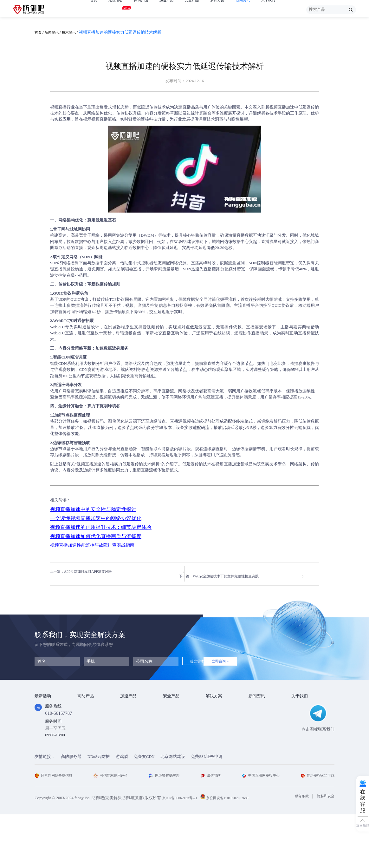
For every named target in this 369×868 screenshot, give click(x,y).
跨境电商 (214, 735)
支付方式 (300, 727)
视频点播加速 (133, 727)
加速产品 (174, 10)
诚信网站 (210, 829)
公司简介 (300, 702)
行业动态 (257, 710)
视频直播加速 (282, 107)
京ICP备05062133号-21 (182, 852)
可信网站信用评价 (113, 829)
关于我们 (286, 10)
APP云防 (85, 727)
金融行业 (214, 702)
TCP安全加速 (132, 719)
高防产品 (146, 10)
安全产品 (202, 10)
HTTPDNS (172, 727)
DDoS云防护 (99, 810)
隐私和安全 (324, 850)
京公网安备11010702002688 (236, 852)
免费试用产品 (47, 710)
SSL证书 (171, 702)
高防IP (83, 710)
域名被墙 (214, 752)
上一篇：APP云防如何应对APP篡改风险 (86, 572)
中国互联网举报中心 (259, 829)
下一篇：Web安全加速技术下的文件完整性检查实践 (242, 572)
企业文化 (300, 710)
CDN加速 (129, 710)
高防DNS (85, 735)
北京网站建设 (173, 810)
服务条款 (296, 850)
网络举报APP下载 (315, 829)
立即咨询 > (238, 657)
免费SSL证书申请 (207, 810)
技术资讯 (74, 32)
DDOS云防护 (89, 702)
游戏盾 (84, 719)
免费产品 (43, 702)
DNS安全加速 (132, 743)
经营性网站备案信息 (56, 829)
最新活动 (118, 9)
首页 (94, 10)
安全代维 (171, 719)
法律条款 (300, 719)
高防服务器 (71, 810)
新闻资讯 (258, 10)
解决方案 (230, 10)
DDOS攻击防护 (220, 710)
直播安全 (214, 727)
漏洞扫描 (171, 710)
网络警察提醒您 (166, 829)
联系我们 (300, 735)
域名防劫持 (216, 743)
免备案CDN (144, 810)
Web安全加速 (132, 702)
